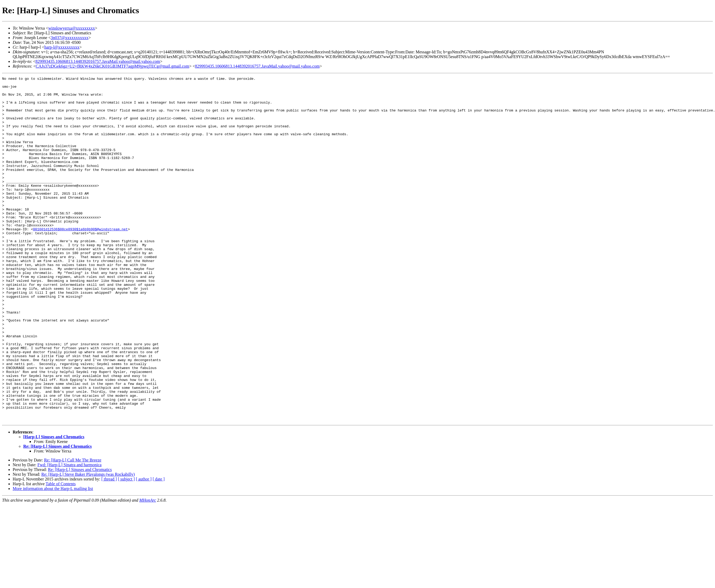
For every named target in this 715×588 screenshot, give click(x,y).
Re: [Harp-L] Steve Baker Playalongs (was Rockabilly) (88, 543)
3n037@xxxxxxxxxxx (70, 38)
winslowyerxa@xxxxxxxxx (72, 28)
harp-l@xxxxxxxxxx (62, 47)
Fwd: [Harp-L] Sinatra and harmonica (70, 534)
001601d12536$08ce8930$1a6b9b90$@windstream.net (80, 260)
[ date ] (159, 548)
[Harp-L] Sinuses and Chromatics (54, 506)
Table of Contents (61, 553)
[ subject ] (126, 548)
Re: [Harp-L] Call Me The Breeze (73, 529)
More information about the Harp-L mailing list (53, 557)
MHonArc (148, 569)
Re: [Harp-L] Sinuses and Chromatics (57, 515)
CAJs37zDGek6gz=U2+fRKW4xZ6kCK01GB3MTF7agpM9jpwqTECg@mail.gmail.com (112, 66)
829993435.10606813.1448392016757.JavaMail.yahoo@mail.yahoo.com (98, 61)
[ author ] (144, 548)
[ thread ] (109, 548)
